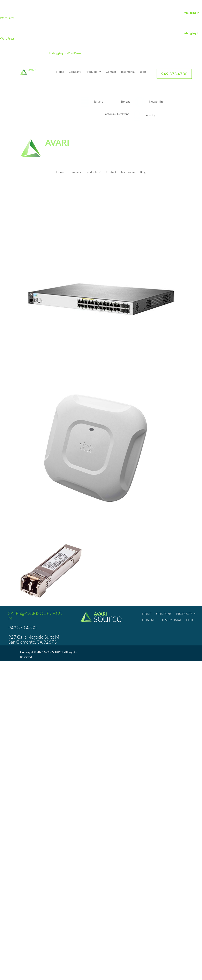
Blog (143, 72)
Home (60, 72)
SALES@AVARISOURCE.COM (35, 616)
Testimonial (128, 72)
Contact (111, 72)
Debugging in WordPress (65, 53)
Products (91, 72)
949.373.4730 (174, 74)
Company (75, 72)
